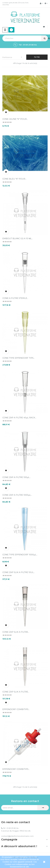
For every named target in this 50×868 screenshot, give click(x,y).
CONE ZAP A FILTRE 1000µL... (17, 495)
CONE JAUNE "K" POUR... (15, 119)
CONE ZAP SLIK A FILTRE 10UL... (19, 572)
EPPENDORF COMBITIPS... (16, 709)
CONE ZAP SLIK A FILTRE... (16, 632)
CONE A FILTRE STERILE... (15, 298)
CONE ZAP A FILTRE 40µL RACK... (19, 418)
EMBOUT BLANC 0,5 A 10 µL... (18, 238)
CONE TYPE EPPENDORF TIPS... (19, 358)
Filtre (37, 57)
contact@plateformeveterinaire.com (17, 836)
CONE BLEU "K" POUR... (14, 179)
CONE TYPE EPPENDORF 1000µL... (20, 555)
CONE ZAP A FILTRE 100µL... (17, 477)
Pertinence (13, 57)
